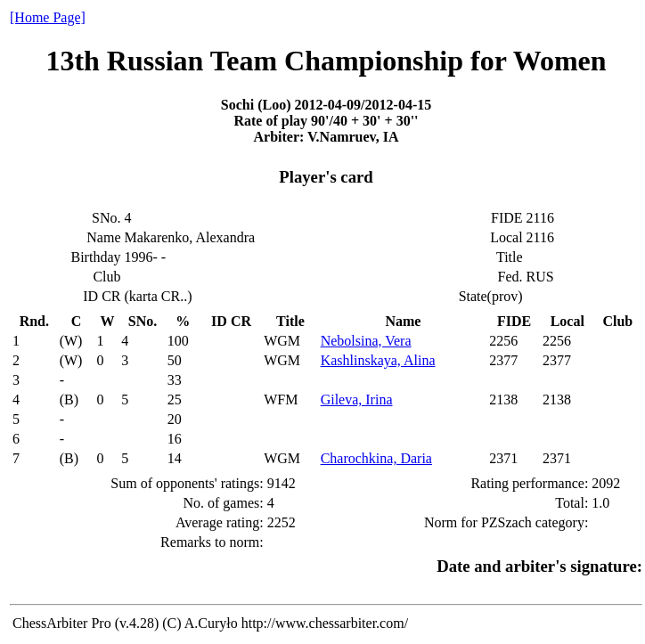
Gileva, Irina (357, 399)
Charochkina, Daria (376, 458)
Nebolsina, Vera (366, 341)
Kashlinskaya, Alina (378, 360)
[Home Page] (48, 17)
